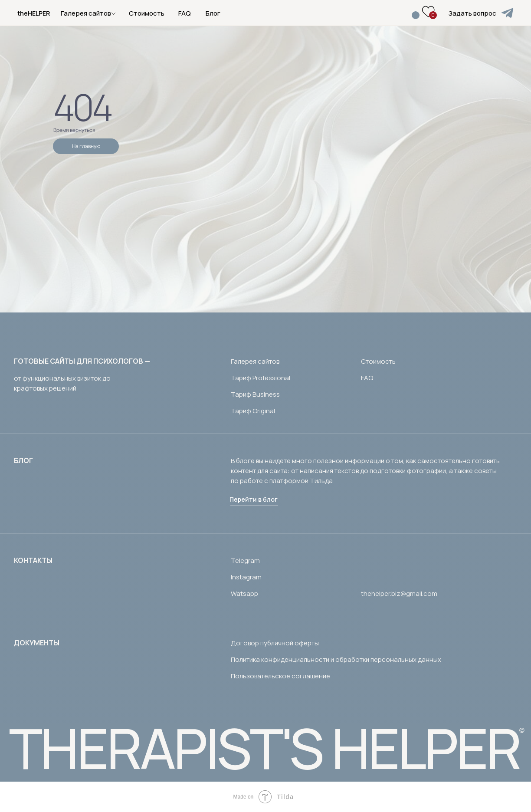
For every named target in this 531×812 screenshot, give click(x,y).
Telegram (245, 561)
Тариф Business (255, 394)
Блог (213, 13)
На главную (86, 146)
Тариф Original (253, 411)
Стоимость (147, 13)
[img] (507, 13)
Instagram (246, 577)
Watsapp (244, 593)
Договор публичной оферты (275, 643)
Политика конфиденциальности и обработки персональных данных (336, 659)
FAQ (185, 13)
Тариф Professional (261, 378)
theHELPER (34, 13)
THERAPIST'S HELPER (264, 748)
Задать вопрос (472, 13)
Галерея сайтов (255, 361)
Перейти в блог (254, 499)
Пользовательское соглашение (280, 676)
